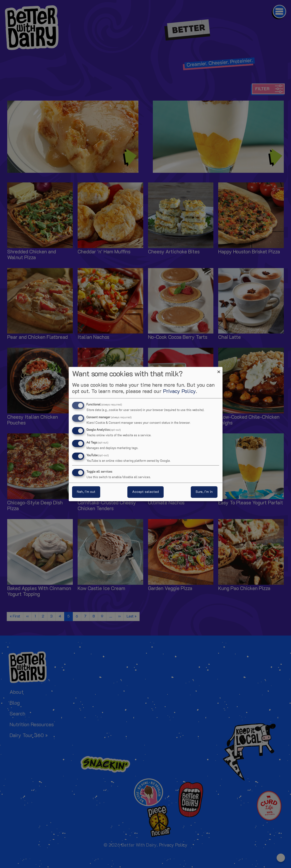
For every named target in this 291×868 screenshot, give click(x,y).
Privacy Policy (179, 391)
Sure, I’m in (204, 492)
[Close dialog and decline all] (219, 370)
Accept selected (145, 492)
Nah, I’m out (86, 492)
